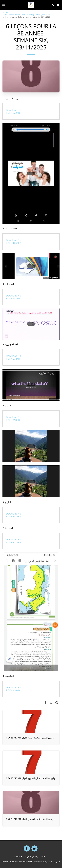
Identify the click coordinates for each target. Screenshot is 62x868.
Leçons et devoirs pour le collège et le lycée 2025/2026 (30, 15)
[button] (4, 5)
